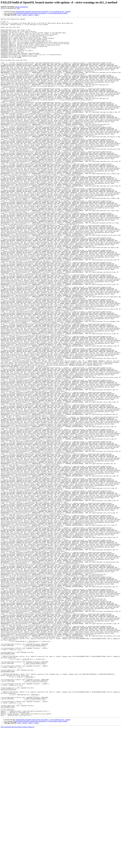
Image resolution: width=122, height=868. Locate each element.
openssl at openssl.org (21, 7)
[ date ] (19, 15)
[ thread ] (24, 15)
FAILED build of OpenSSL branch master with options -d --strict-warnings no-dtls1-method (40, 13)
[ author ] (36, 15)
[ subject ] (30, 15)
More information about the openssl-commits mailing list (17, 866)
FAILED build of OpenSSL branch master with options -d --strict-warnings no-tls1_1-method (43, 12)
